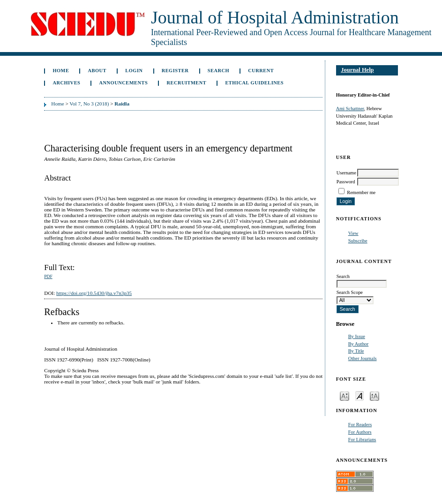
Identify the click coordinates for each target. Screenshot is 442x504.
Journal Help (357, 70)
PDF (48, 277)
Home (61, 71)
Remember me (361, 192)
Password (346, 182)
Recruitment (186, 83)
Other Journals (363, 358)
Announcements (124, 83)
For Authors (360, 432)
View (353, 233)
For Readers (360, 425)
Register (175, 71)
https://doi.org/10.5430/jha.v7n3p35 (94, 293)
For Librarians (362, 440)
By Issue (357, 336)
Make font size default (360, 395)
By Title (356, 351)
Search (218, 71)
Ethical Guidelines (254, 83)
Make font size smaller (345, 395)
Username (346, 173)
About (97, 71)
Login (134, 71)
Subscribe (358, 241)
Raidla (122, 104)
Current (261, 71)
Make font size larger (375, 395)
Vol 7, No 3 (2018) (89, 104)
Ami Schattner (350, 109)
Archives (66, 83)
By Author (359, 344)
